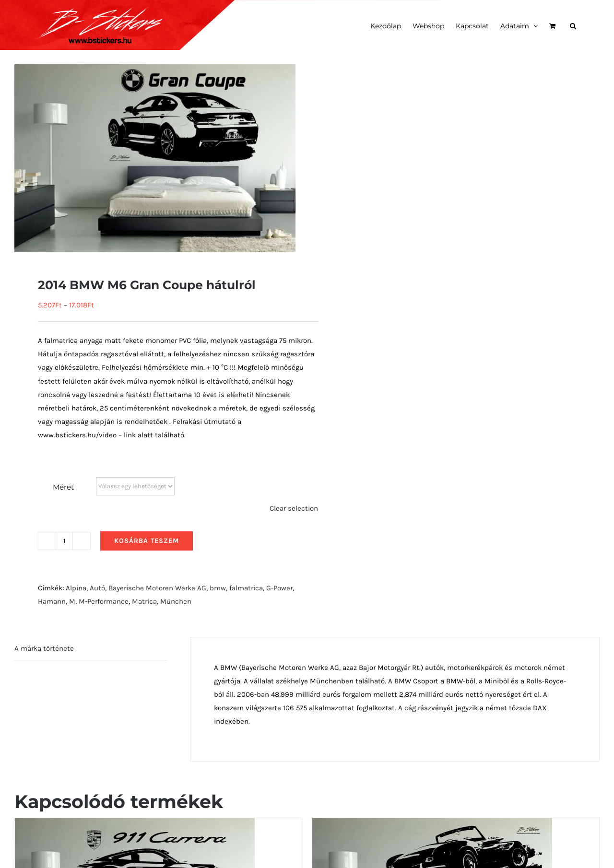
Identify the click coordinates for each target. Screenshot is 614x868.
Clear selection (294, 508)
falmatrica (246, 588)
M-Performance (104, 601)
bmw (218, 588)
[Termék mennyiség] (64, 541)
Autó (97, 588)
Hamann (52, 601)
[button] (573, 25)
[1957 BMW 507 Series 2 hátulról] (432, 825)
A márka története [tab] (44, 648)
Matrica (144, 601)
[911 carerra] (135, 825)
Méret (63, 487)
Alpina (76, 588)
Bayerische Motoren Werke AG (157, 588)
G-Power (279, 588)
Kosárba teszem (147, 541)
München (176, 601)
